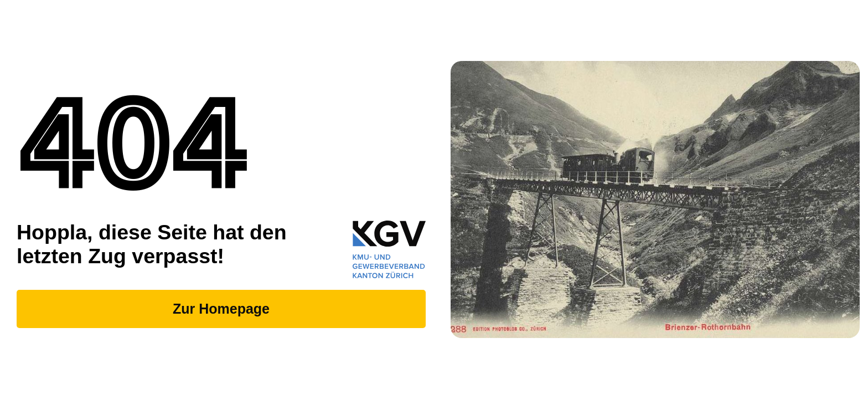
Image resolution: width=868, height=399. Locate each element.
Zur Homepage (221, 309)
